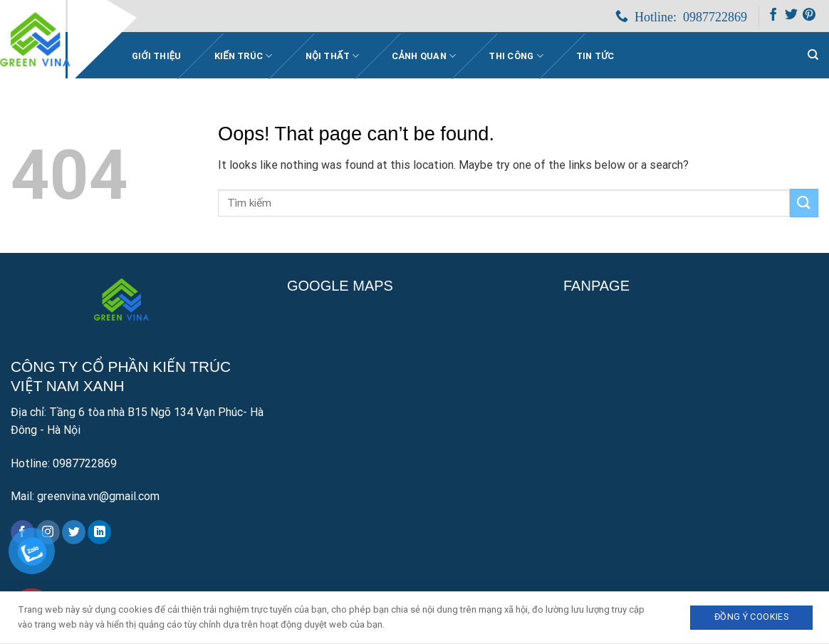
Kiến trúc (244, 56)
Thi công (516, 56)
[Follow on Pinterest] (809, 17)
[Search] (813, 55)
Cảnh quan (424, 56)
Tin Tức (595, 56)
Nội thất (333, 56)
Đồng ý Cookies (751, 617)
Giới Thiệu (157, 56)
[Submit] (804, 203)
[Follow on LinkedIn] (99, 532)
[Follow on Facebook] (773, 17)
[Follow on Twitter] (791, 17)
